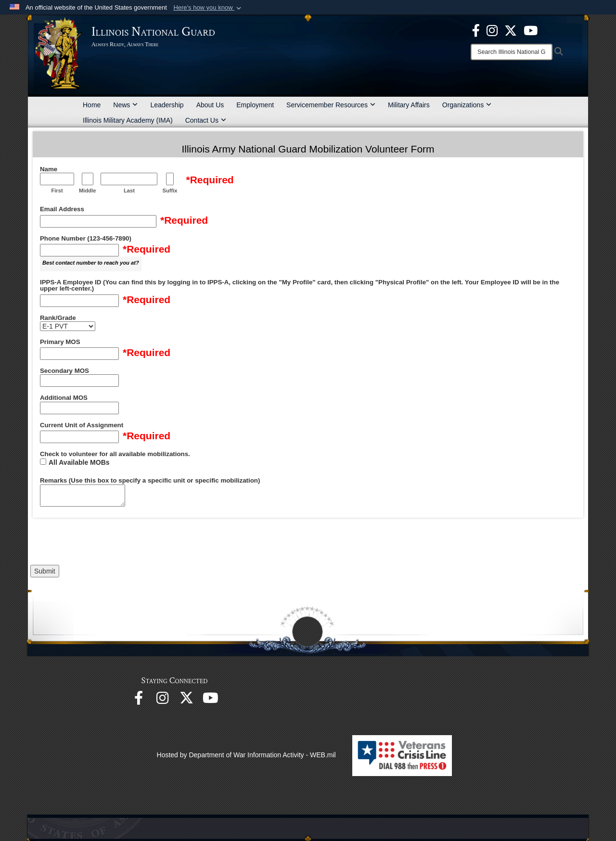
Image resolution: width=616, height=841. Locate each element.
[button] (208, 8)
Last (129, 191)
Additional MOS (64, 398)
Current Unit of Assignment (82, 425)
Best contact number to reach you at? (91, 263)
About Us (210, 105)
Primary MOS (60, 342)
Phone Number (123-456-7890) (86, 239)
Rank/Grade (58, 318)
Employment (255, 105)
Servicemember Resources (331, 105)
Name (49, 169)
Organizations (467, 105)
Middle (87, 191)
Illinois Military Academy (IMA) (128, 120)
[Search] (512, 52)
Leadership (167, 105)
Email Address (62, 209)
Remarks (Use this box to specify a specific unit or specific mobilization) (150, 481)
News (125, 105)
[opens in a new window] (511, 30)
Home (92, 105)
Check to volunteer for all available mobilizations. (115, 454)
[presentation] (103, 544)
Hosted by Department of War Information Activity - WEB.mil (246, 755)
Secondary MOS (64, 371)
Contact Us (206, 120)
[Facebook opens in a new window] (476, 30)
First (57, 191)
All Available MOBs (79, 462)
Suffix (170, 191)
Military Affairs (409, 105)
